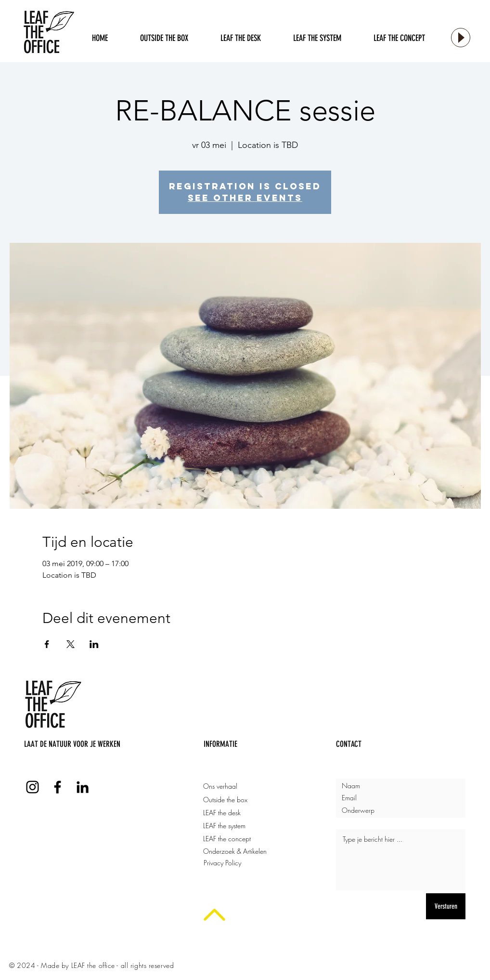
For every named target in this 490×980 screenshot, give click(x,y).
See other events (245, 198)
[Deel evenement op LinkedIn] (94, 644)
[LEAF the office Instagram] (32, 787)
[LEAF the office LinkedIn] (83, 787)
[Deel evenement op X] (71, 644)
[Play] (461, 38)
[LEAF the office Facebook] (58, 787)
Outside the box (225, 800)
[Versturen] (446, 906)
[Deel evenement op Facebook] (47, 644)
